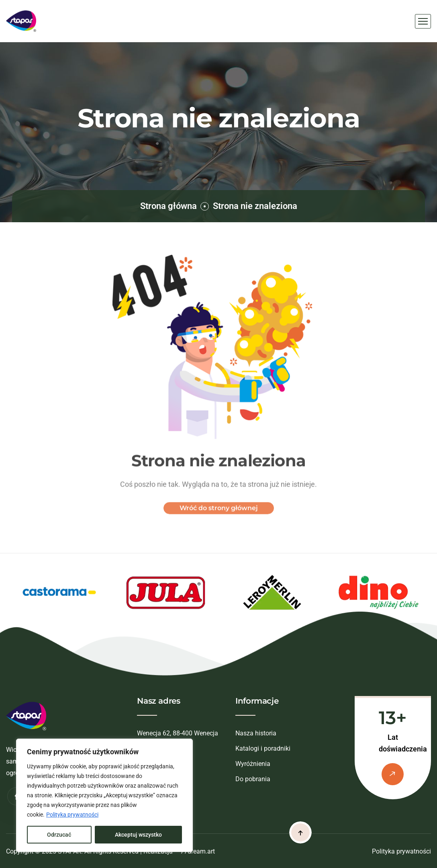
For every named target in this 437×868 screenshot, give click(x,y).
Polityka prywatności (72, 815)
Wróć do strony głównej (219, 512)
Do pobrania (253, 779)
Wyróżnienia (253, 764)
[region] (104, 795)
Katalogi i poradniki (263, 748)
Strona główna (168, 206)
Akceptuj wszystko (138, 835)
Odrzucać (59, 835)
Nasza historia (256, 733)
